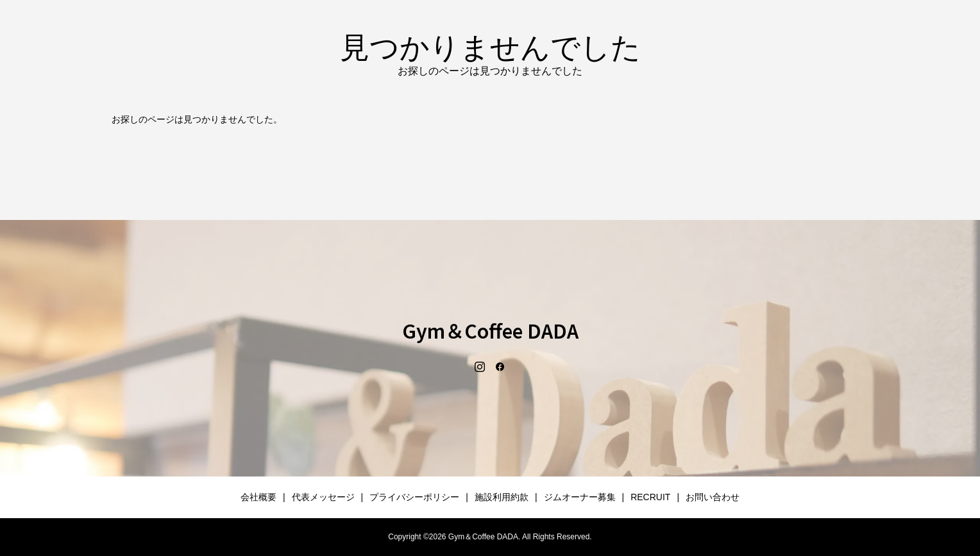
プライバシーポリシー (414, 497)
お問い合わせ (713, 497)
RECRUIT (650, 497)
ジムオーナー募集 (580, 497)
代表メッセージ (323, 497)
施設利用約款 (502, 497)
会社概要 (258, 497)
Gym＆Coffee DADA (490, 330)
